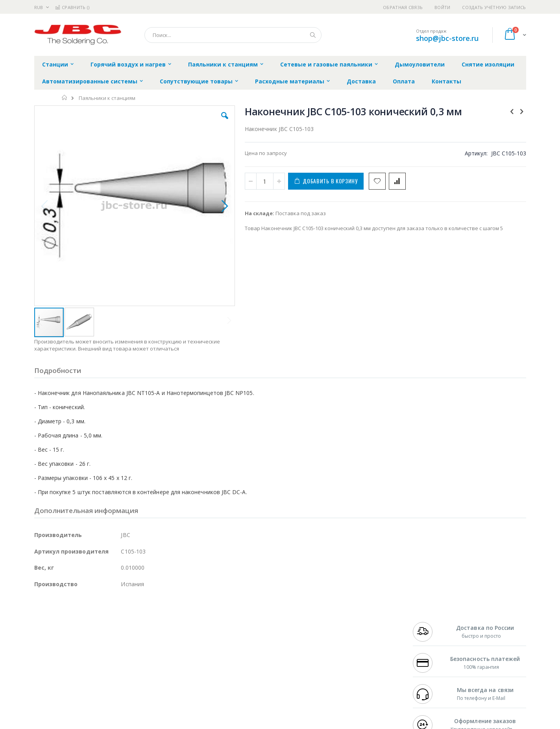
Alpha (76, 645)
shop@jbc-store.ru (447, 38)
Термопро (122, 630)
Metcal (94, 630)
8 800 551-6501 (432, 645)
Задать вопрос (221, 676)
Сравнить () (72, 7)
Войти (442, 7)
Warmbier (72, 676)
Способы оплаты (349, 653)
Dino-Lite (96, 661)
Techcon (101, 676)
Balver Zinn (48, 645)
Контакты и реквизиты (357, 622)
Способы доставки (351, 637)
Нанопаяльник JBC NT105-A (474, 280)
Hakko (42, 622)
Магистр (152, 630)
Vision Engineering (56, 661)
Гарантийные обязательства (239, 622)
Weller (117, 622)
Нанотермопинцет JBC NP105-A (479, 318)
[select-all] (484, 257)
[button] (174, 122)
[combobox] (233, 35)
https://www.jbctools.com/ (153, 723)
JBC (79, 622)
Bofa (40, 630)
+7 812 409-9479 (430, 630)
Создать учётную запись (494, 7)
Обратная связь (403, 7)
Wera (95, 691)
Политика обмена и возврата (239, 637)
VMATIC (128, 676)
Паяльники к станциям (107, 98)
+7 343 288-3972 (430, 637)
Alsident (142, 622)
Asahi (119, 645)
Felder (98, 645)
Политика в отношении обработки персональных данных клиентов (246, 657)
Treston (43, 676)
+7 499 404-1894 (430, 622)
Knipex (73, 691)
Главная (65, 98)
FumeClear (66, 630)
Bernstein (46, 691)
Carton (122, 661)
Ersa (62, 622)
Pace (96, 622)
